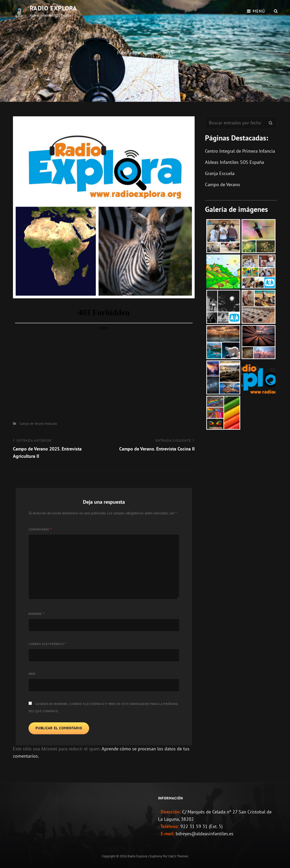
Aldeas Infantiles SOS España (235, 162)
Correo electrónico (47, 644)
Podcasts (51, 424)
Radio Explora (53, 8)
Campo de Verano (32, 424)
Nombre (37, 614)
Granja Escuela (220, 173)
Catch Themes (178, 856)
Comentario (40, 529)
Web (32, 674)
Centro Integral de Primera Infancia (240, 151)
